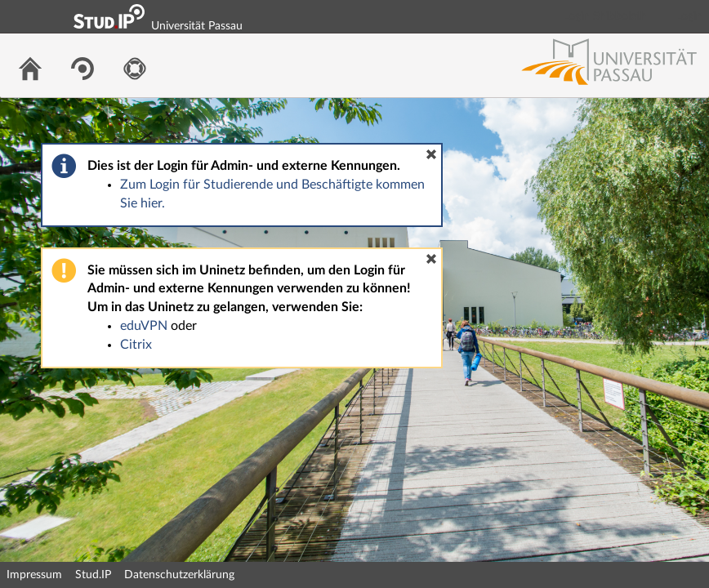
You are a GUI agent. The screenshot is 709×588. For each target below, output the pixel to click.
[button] (431, 154)
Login (689, 16)
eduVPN (144, 326)
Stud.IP (93, 575)
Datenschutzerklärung (179, 575)
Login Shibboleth (605, 16)
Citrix (136, 345)
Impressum (34, 575)
